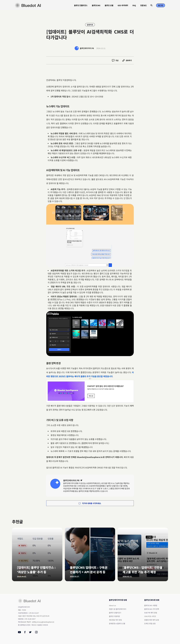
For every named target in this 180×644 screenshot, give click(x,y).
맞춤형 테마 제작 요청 (152, 620)
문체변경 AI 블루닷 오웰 (117, 623)
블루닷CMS (96, 5)
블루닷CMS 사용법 (151, 605)
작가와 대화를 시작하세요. (90, 503)
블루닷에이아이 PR (87, 48)
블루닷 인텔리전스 (81, 5)
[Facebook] (25, 633)
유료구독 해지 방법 (151, 613)
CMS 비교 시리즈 (150, 616)
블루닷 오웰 (109, 5)
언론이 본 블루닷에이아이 (118, 609)
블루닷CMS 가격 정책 (152, 609)
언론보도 (143, 5)
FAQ (134, 5)
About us (112, 605)
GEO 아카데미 (123, 5)
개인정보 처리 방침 (115, 620)
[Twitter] (81, 480)
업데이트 (90, 25)
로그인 (161, 5)
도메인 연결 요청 (150, 623)
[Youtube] (19, 632)
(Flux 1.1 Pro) (64, 299)
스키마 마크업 (121, 270)
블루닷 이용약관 (114, 616)
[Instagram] (36, 633)
